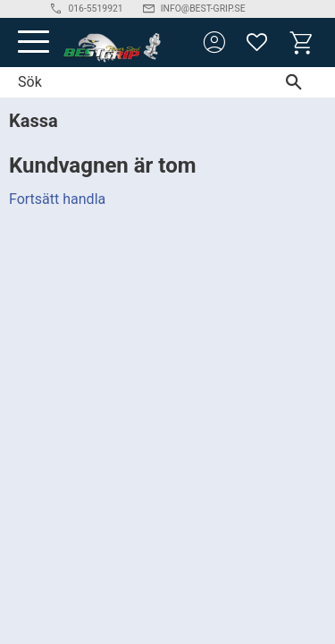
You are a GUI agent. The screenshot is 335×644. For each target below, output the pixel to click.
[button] (33, 42)
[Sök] (298, 82)
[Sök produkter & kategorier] (130, 82)
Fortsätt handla (57, 199)
